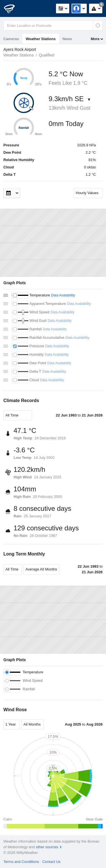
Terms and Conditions (21, 862)
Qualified (46, 55)
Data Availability (63, 295)
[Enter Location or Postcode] (53, 25)
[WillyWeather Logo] (13, 8)
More (95, 39)
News (67, 39)
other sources (47, 847)
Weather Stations (41, 39)
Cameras (11, 39)
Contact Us (51, 862)
